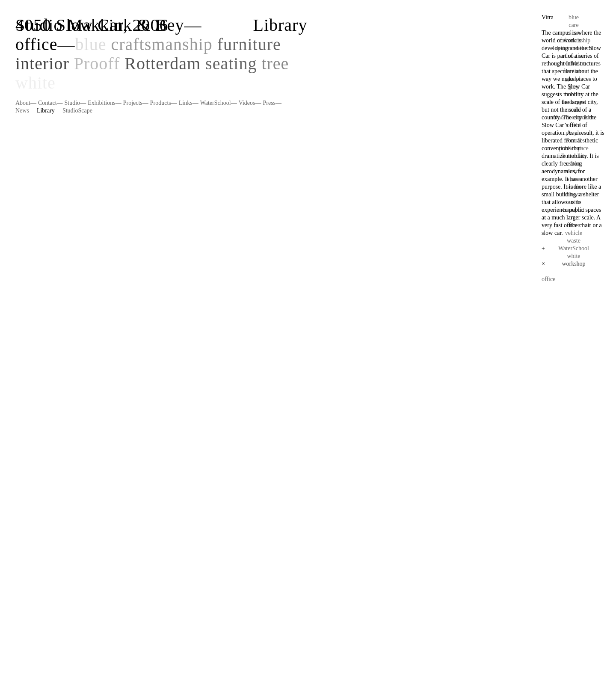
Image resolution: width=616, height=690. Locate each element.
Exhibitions (102, 103)
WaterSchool (216, 103)
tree (275, 64)
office (37, 44)
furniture (249, 44)
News (22, 111)
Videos (247, 103)
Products (161, 103)
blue (91, 44)
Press (269, 103)
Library (46, 111)
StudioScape (77, 111)
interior (42, 64)
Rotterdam (163, 64)
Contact (47, 103)
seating (231, 64)
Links (186, 103)
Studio (73, 103)
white (36, 83)
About (23, 103)
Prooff (97, 64)
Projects (133, 103)
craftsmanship (161, 44)
